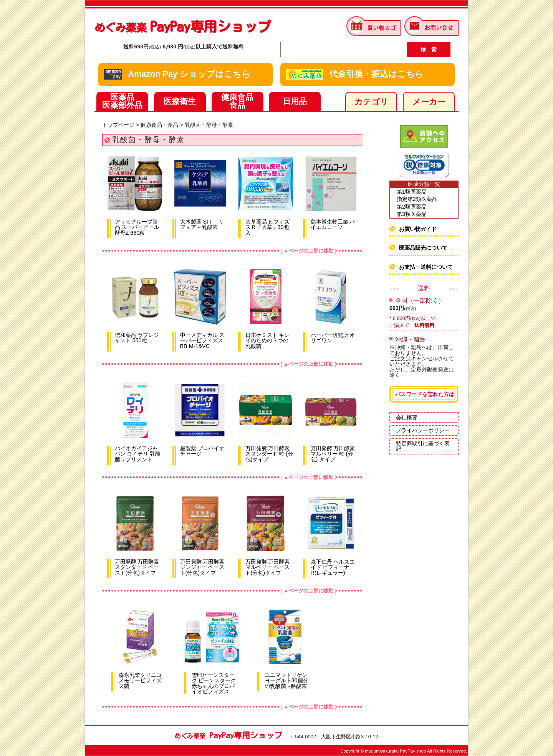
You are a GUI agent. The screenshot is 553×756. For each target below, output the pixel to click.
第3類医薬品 (412, 214)
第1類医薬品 (412, 192)
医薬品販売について (423, 248)
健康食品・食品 (159, 125)
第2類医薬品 (412, 207)
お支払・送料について (426, 267)
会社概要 (407, 418)
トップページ (118, 125)
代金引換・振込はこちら (355, 75)
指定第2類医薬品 (417, 199)
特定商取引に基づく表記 (423, 446)
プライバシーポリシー (423, 430)
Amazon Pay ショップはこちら (177, 75)
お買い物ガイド (418, 229)
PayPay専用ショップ (183, 26)
